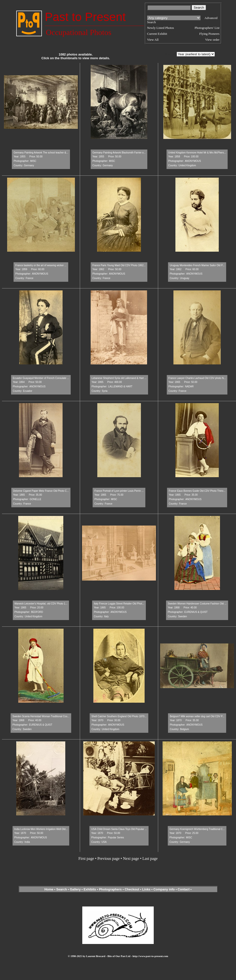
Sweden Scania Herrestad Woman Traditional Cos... (41, 716)
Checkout (132, 889)
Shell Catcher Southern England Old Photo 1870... (119, 716)
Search (61, 889)
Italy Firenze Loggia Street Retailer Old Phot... (119, 604)
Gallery (75, 889)
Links (146, 889)
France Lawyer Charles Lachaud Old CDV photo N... (197, 378)
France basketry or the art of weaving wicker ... (41, 265)
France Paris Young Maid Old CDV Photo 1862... (119, 265)
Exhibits (90, 889)
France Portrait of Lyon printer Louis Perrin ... (119, 491)
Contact (184, 889)
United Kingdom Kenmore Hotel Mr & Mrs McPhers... (197, 153)
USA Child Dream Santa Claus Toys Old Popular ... (119, 829)
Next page (131, 858)
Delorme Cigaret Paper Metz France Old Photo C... (41, 491)
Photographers (110, 889)
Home (49, 889)
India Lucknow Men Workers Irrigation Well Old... (41, 829)
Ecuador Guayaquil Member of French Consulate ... (41, 378)
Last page (150, 858)
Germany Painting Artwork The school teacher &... (41, 153)
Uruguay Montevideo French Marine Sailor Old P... (197, 265)
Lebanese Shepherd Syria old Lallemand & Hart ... (119, 378)
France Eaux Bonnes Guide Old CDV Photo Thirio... (197, 491)
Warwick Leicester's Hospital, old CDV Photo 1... (41, 604)
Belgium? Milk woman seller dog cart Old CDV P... (197, 716)
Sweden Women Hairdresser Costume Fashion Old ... (197, 604)
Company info (165, 889)
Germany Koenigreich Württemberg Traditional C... (197, 829)
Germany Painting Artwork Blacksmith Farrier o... (119, 153)
